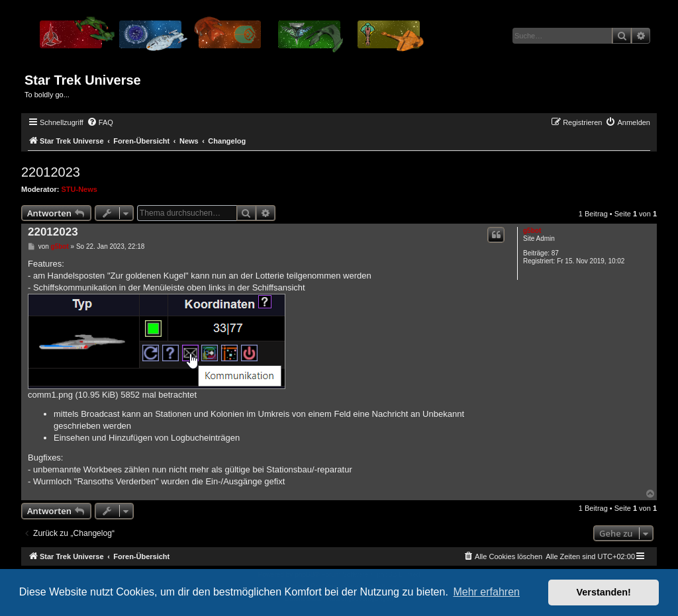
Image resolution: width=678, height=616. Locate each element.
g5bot (532, 231)
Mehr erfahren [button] (486, 592)
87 (555, 253)
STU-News (79, 189)
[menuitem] (100, 122)
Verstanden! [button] (604, 592)
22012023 (51, 172)
